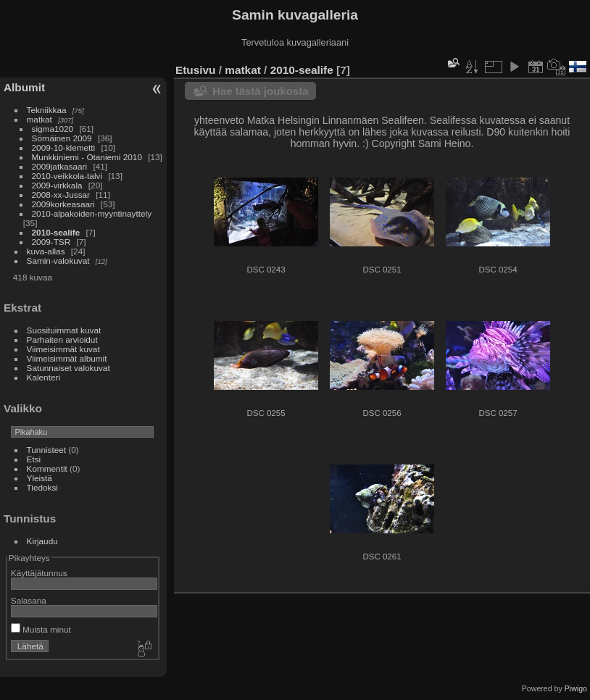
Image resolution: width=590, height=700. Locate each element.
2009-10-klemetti (64, 147)
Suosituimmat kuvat (64, 330)
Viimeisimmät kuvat (63, 349)
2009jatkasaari (60, 166)
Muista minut (41, 629)
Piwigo (576, 688)
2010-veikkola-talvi (67, 176)
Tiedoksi (42, 487)
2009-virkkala (57, 185)
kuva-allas (46, 251)
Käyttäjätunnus (39, 573)
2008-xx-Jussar (62, 195)
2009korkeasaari (63, 204)
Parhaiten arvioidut (62, 339)
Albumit (24, 87)
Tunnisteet (47, 450)
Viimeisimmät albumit (67, 358)
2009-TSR (51, 242)
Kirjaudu (42, 541)
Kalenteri (43, 377)
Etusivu (195, 70)
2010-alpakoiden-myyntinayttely (92, 213)
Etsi (34, 459)
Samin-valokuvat (58, 261)
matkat (40, 119)
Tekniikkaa (47, 110)
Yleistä (40, 478)
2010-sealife (56, 232)
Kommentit (47, 468)
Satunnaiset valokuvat (68, 368)
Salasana (29, 600)
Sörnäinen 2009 (62, 138)
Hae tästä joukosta (261, 91)
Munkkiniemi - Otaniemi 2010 (87, 157)
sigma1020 (53, 129)
